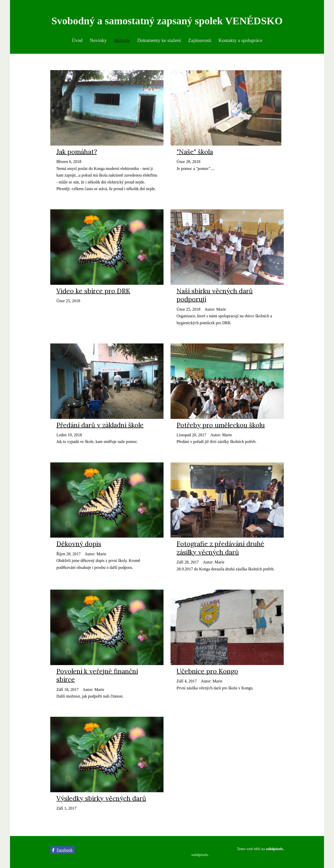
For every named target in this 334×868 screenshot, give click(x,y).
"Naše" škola (195, 153)
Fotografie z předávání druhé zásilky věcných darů (220, 550)
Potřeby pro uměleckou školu (221, 426)
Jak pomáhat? (77, 153)
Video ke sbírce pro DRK (93, 292)
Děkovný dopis (79, 545)
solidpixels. (200, 855)
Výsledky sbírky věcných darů (101, 800)
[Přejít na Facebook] (62, 850)
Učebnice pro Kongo (207, 673)
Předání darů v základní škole (100, 426)
